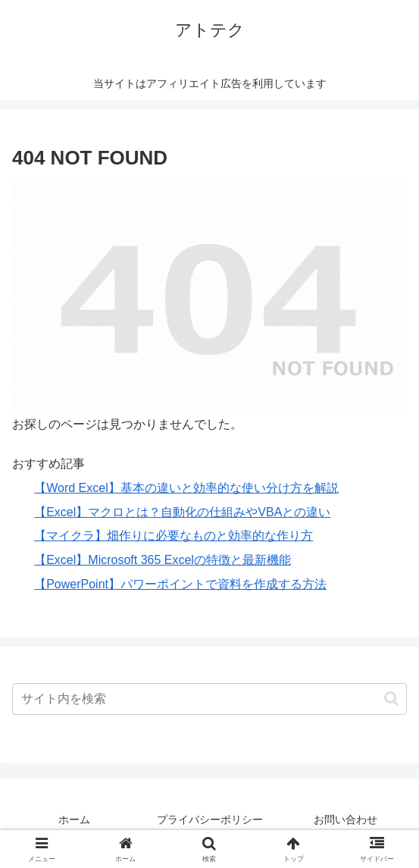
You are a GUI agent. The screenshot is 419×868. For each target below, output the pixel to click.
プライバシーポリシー (210, 819)
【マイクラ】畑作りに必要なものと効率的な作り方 (174, 536)
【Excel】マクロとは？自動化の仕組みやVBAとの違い (182, 512)
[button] (391, 699)
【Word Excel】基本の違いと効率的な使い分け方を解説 (186, 488)
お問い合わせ (346, 819)
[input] (209, 699)
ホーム (74, 819)
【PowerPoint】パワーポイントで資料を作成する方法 (180, 584)
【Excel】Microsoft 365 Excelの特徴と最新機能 (163, 560)
